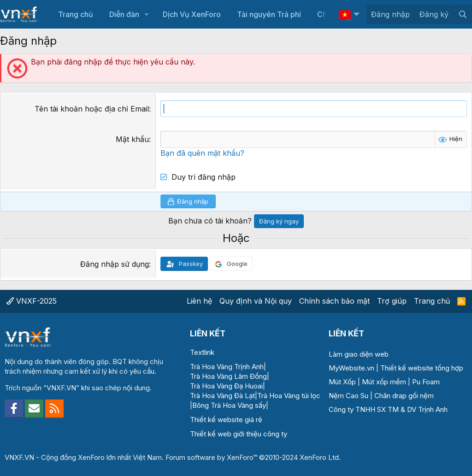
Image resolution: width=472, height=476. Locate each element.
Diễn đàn (124, 14)
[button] (147, 14)
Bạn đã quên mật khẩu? (202, 153)
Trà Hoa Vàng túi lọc (289, 396)
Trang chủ (76, 14)
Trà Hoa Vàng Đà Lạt (222, 396)
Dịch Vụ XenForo (192, 14)
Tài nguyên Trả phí (269, 14)
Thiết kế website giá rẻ (226, 420)
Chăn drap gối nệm (404, 396)
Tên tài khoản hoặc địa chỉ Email (92, 109)
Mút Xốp (342, 382)
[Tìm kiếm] (463, 14)
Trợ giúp (392, 301)
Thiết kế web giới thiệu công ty (239, 434)
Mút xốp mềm (384, 382)
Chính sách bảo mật (334, 301)
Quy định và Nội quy (256, 301)
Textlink (202, 352)
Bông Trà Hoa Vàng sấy (229, 405)
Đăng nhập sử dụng (115, 264)
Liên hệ (199, 301)
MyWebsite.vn (351, 368)
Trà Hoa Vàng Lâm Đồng (228, 376)
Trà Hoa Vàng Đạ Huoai (226, 386)
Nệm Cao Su (348, 396)
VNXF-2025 (32, 301)
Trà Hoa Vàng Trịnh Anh (227, 367)
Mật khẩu (132, 139)
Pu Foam (426, 382)
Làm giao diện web (359, 354)
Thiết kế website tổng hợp (422, 368)
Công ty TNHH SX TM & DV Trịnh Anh (388, 409)
